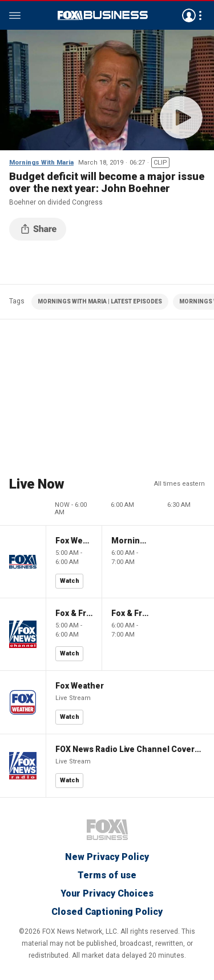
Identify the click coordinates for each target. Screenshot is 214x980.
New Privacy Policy (107, 857)
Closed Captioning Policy (107, 912)
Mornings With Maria (41, 163)
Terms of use (107, 875)
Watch (70, 581)
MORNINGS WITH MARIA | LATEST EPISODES (100, 301)
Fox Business (103, 15)
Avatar (189, 15)
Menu (15, 15)
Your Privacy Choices (107, 893)
